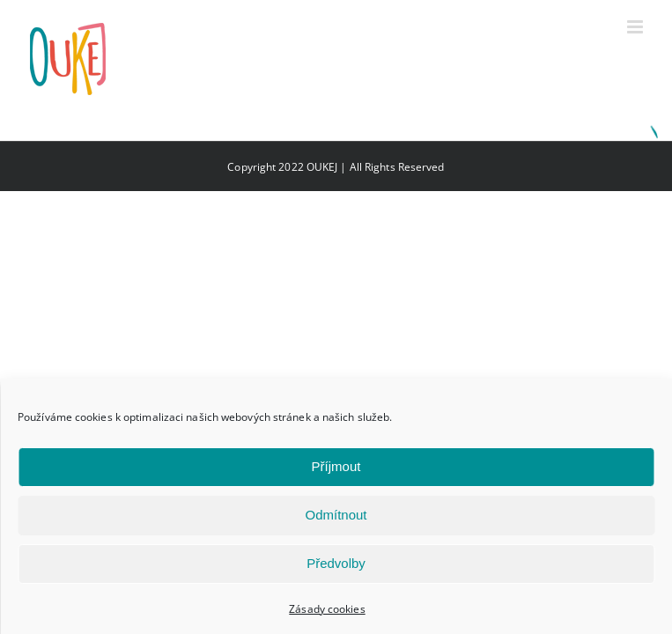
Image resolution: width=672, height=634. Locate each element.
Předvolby (336, 563)
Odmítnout (336, 515)
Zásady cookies (327, 609)
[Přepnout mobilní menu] (636, 27)
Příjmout (336, 466)
